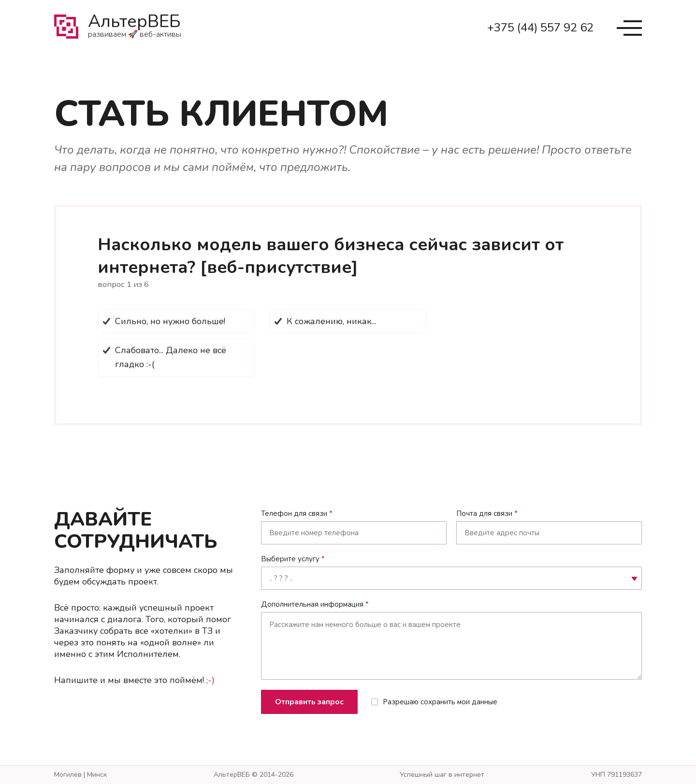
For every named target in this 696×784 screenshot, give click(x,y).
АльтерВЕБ (135, 28)
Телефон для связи (297, 513)
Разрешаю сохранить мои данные (440, 702)
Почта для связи (487, 513)
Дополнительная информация (315, 604)
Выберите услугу (293, 559)
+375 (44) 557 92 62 (540, 28)
